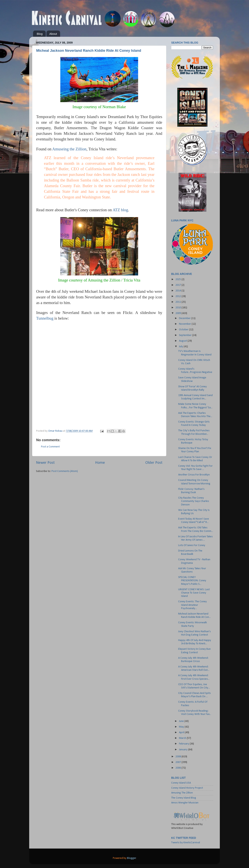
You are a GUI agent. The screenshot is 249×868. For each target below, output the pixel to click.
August (183, 341)
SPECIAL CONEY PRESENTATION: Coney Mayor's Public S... (192, 581)
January (184, 750)
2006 (178, 768)
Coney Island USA (181, 783)
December (185, 318)
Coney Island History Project (187, 788)
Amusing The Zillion (182, 793)
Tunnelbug (45, 318)
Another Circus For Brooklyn (194, 475)
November (185, 324)
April (182, 733)
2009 (178, 313)
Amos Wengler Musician (185, 803)
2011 (178, 302)
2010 (178, 308)
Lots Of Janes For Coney (192, 545)
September (186, 335)
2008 (178, 757)
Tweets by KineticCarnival (186, 843)
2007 (178, 762)
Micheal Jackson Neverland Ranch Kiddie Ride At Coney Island (89, 51)
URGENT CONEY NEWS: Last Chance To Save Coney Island (194, 593)
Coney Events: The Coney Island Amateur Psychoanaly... (192, 605)
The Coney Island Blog (184, 798)
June (182, 721)
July (181, 347)
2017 (178, 285)
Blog (40, 34)
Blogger (132, 858)
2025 (178, 279)
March (183, 738)
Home (100, 463)
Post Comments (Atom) (65, 471)
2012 (178, 296)
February (184, 744)
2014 (178, 291)
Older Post (154, 463)
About (53, 34)
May (182, 727)
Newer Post (45, 463)
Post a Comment (50, 447)
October (184, 330)
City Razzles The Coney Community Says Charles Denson (194, 501)
